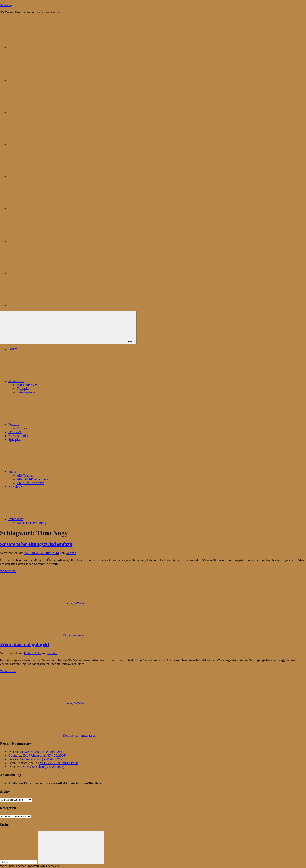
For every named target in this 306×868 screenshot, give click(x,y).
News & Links (18, 436)
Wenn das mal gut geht (25, 644)
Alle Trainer (25, 475)
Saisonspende (26, 392)
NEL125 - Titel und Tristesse (59, 763)
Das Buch (15, 432)
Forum (13, 349)
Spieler (67, 603)
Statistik (45, 472)
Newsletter (16, 487)
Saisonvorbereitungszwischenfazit (36, 544)
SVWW (79, 603)
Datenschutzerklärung (31, 523)
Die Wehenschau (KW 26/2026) (40, 752)
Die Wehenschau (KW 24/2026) (43, 767)
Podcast (45, 424)
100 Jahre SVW (27, 385)
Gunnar (71, 553)
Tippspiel (23, 389)
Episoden (23, 428)
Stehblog (6, 5)
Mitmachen (47, 381)
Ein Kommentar (74, 635)
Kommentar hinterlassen (79, 735)
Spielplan (15, 440)
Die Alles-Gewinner (30, 483)
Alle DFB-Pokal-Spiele (32, 479)
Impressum (47, 519)
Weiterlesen (8, 571)
